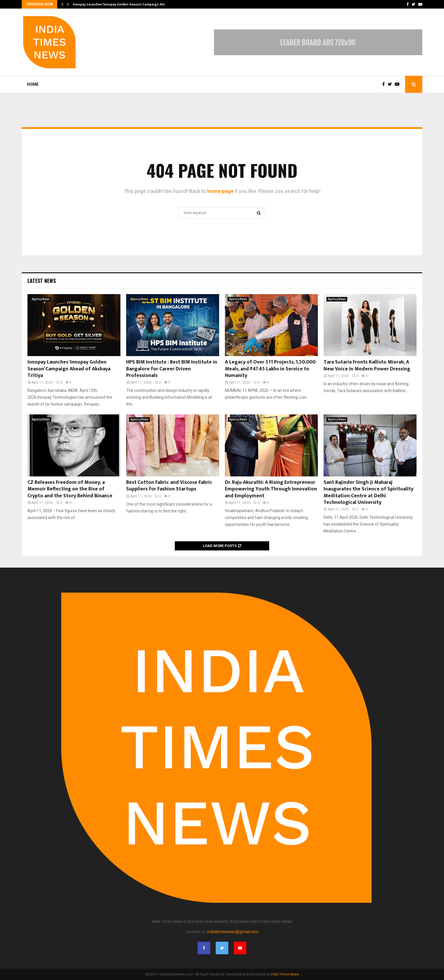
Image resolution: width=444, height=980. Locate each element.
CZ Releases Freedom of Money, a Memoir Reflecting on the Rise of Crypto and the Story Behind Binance (70, 489)
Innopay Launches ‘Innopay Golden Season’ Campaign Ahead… (123, 4)
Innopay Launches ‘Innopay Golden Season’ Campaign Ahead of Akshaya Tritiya (69, 369)
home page (220, 191)
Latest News (42, 281)
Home (33, 84)
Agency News (41, 299)
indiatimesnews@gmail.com (233, 932)
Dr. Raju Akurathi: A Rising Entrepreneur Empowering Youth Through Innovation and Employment (271, 489)
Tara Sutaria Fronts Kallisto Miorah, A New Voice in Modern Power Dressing (367, 365)
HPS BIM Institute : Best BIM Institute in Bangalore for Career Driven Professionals (172, 369)
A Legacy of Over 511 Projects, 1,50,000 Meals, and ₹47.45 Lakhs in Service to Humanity (270, 369)
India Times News (285, 974)
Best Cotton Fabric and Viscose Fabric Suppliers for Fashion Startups (169, 486)
